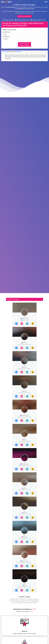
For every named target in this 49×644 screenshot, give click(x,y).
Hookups (36, 599)
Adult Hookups (28, 603)
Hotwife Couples (14, 599)
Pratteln (35, 603)
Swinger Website (34, 601)
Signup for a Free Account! (24, 16)
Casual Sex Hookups (18, 603)
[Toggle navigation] (46, 2)
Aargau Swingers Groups (38, 20)
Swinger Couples (24, 601)
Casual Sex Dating (14, 601)
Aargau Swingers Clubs (22, 20)
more (27, 320)
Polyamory (30, 599)
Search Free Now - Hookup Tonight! (24, 44)
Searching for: (6, 37)
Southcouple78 (6, 52)
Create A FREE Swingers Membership (11, 11)
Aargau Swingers (9, 20)
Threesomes (23, 599)
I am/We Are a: (6, 32)
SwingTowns (19, 52)
